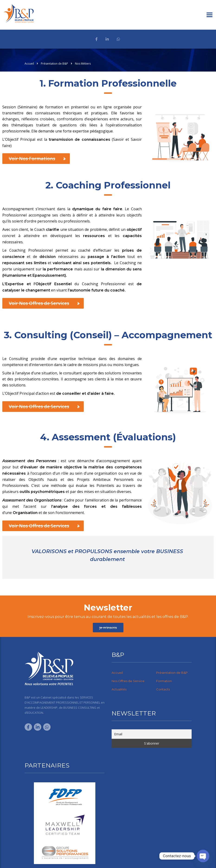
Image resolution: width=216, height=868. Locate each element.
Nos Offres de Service (128, 681)
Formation (164, 681)
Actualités (119, 689)
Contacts (163, 689)
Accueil (29, 64)
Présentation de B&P (172, 673)
